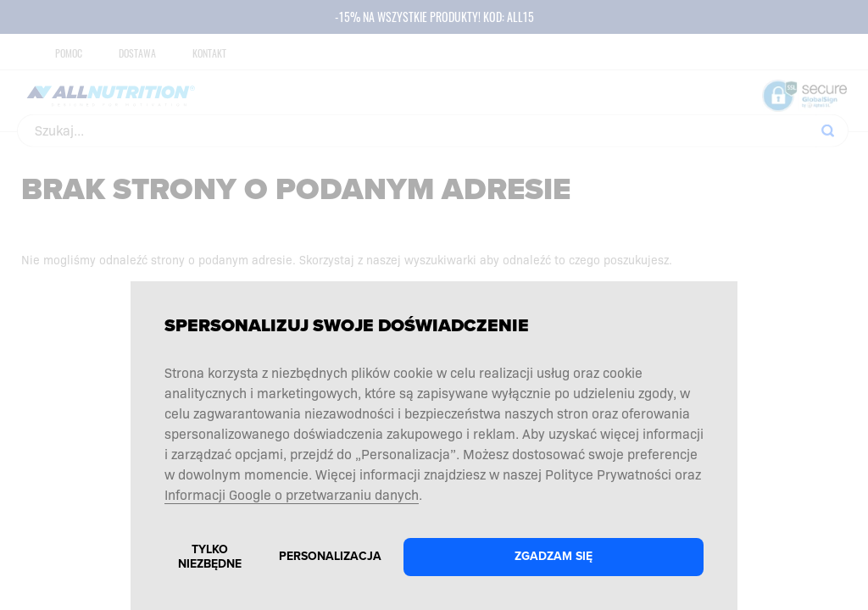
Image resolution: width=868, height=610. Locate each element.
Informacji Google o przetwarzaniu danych (292, 494)
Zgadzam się (554, 556)
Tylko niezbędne (210, 557)
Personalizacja (330, 556)
